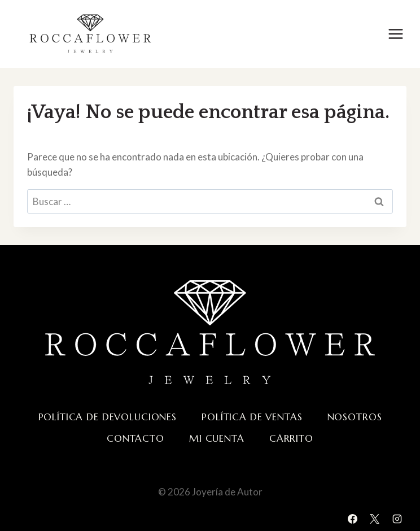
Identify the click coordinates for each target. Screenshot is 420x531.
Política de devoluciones (108, 417)
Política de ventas (252, 417)
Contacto (135, 438)
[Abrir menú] (395, 34)
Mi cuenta (217, 438)
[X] (375, 519)
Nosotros (355, 417)
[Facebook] (353, 519)
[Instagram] (397, 519)
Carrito (291, 438)
